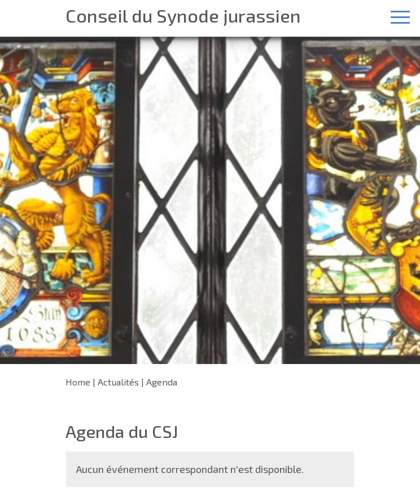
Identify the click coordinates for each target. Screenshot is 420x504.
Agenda (162, 382)
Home (78, 382)
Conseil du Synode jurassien (183, 16)
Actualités (118, 382)
